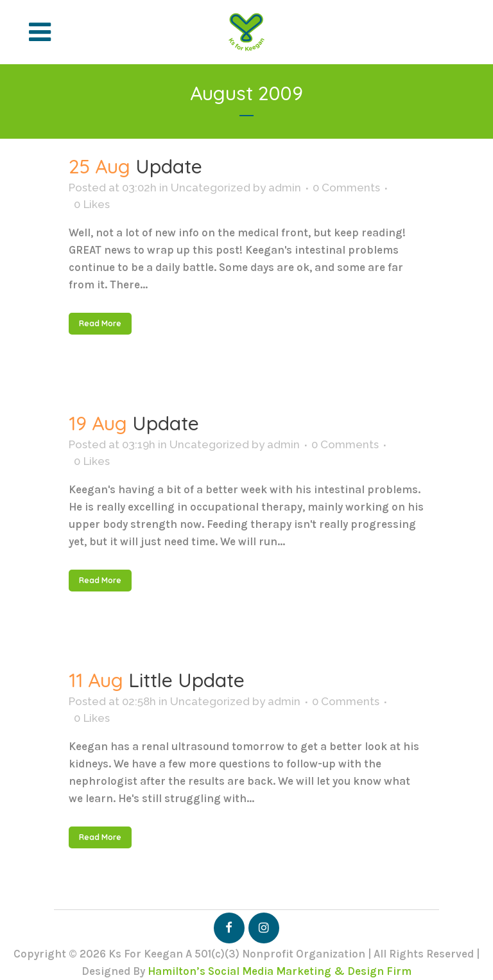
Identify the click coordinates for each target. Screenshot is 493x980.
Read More (100, 323)
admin (285, 188)
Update (169, 166)
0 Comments (346, 188)
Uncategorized (211, 188)
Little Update (186, 680)
